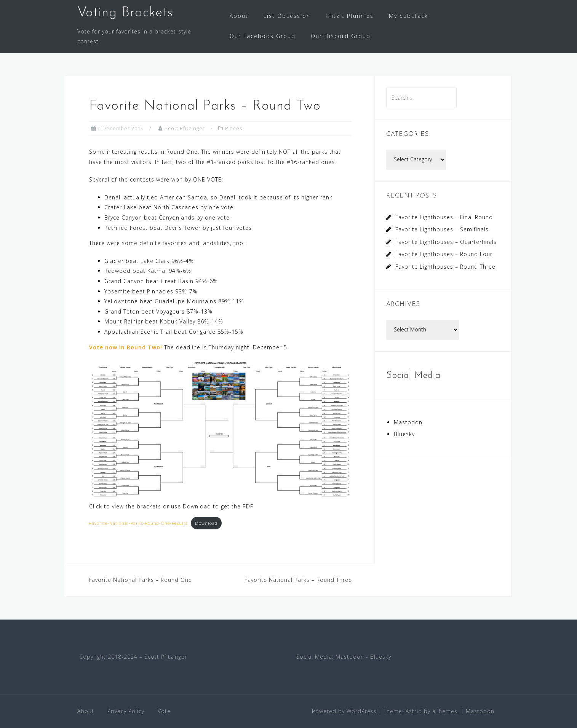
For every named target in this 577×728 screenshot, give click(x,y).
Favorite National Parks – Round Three (298, 580)
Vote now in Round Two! (126, 347)
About (239, 16)
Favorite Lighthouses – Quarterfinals (446, 242)
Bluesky (404, 434)
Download (206, 523)
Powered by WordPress (344, 711)
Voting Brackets (125, 13)
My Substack (408, 16)
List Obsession (287, 16)
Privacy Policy (126, 711)
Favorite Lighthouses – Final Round (444, 217)
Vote (164, 711)
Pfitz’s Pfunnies (350, 16)
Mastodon (408, 422)
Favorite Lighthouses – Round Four (444, 254)
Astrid (414, 711)
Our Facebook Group (263, 36)
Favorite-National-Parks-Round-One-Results (138, 523)
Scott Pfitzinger (185, 128)
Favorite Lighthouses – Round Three (445, 267)
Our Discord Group (341, 36)
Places (234, 128)
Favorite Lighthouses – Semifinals (442, 229)
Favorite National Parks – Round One (140, 580)
